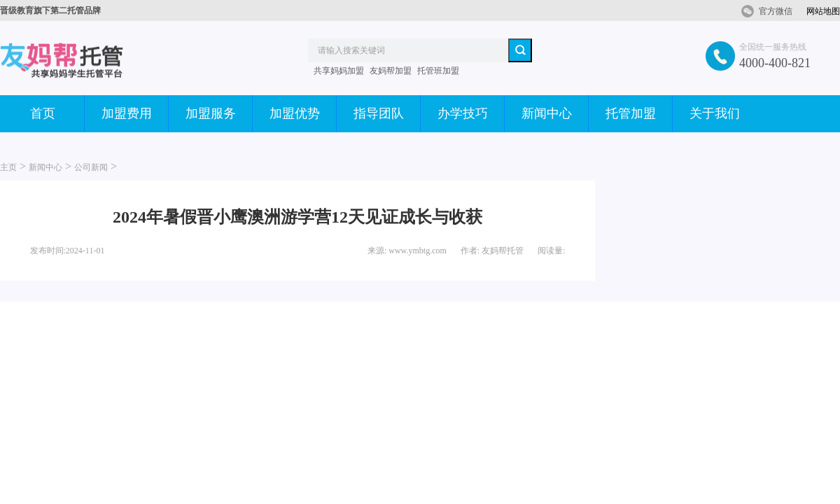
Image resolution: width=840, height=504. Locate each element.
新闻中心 (547, 113)
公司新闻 (91, 167)
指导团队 (379, 113)
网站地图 (823, 11)
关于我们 (715, 113)
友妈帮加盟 (391, 71)
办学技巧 (463, 113)
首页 (43, 113)
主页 (8, 167)
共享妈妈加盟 (339, 71)
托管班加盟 (438, 71)
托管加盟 (631, 113)
